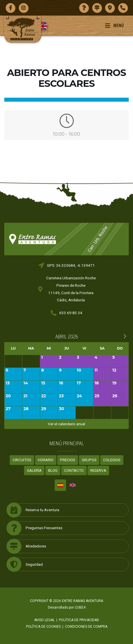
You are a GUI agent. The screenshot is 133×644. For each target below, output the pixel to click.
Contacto (74, 470)
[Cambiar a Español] (60, 485)
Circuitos (22, 460)
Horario (46, 460)
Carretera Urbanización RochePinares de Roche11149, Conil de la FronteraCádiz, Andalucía (71, 289)
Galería (34, 470)
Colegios (112, 460)
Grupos (89, 460)
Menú (114, 25)
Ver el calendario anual (66, 424)
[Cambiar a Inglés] (45, 26)
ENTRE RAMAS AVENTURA (82, 601)
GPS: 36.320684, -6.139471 (71, 265)
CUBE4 (80, 607)
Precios (68, 460)
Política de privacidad (79, 620)
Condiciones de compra (86, 627)
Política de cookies (43, 627)
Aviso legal (44, 620)
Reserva (98, 470)
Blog (53, 470)
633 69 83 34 (71, 313)
